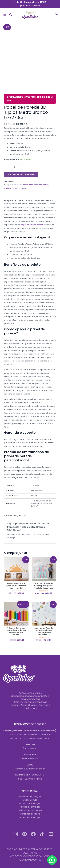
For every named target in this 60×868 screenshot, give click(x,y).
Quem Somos (30, 800)
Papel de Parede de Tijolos (15, 188)
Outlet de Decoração (30, 817)
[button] (11, 15)
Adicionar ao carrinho (21, 174)
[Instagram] (16, 834)
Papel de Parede (21, 185)
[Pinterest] (24, 834)
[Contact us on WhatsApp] (52, 860)
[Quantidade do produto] (14, 167)
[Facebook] (33, 834)
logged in (29, 534)
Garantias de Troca (30, 814)
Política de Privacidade (30, 810)
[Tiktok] (42, 834)
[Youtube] (51, 834)
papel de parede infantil (32, 225)
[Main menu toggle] (5, 15)
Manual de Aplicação (30, 803)
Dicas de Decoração (30, 796)
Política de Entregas (30, 807)
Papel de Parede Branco (38, 185)
